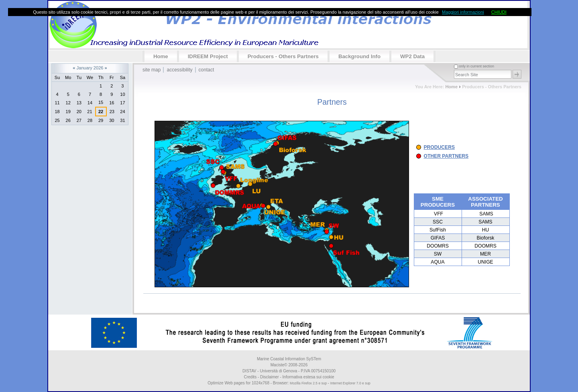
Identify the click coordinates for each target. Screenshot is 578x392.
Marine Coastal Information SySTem (289, 359)
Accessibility (179, 70)
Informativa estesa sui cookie (308, 377)
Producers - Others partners (283, 56)
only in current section (476, 66)
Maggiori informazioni (463, 12)
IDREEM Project (208, 56)
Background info (359, 56)
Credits (250, 377)
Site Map (152, 70)
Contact (207, 70)
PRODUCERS (439, 147)
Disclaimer (270, 377)
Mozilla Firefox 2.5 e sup (309, 383)
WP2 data (412, 56)
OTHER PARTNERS (446, 156)
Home (161, 56)
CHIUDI (499, 12)
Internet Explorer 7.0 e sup (350, 383)
